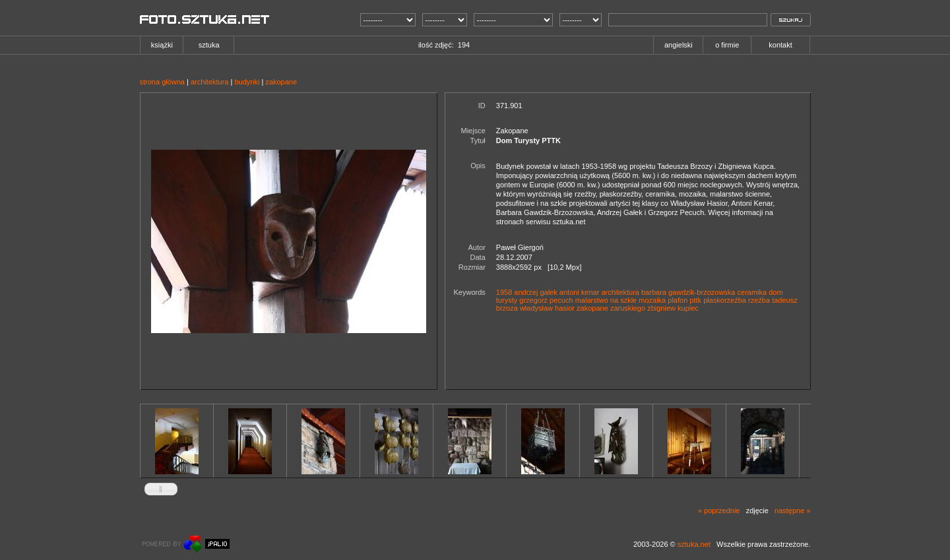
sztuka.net (694, 544)
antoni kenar (580, 292)
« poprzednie (719, 511)
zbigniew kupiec (673, 308)
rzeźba (759, 300)
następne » (792, 511)
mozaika (652, 300)
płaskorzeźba (725, 300)
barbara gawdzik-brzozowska (688, 292)
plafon (678, 300)
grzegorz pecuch (546, 300)
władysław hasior (547, 308)
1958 (504, 292)
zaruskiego (628, 308)
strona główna (163, 82)
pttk (695, 300)
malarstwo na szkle (606, 300)
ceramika (752, 292)
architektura (209, 82)
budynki (247, 82)
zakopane (281, 82)
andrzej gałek (535, 292)
